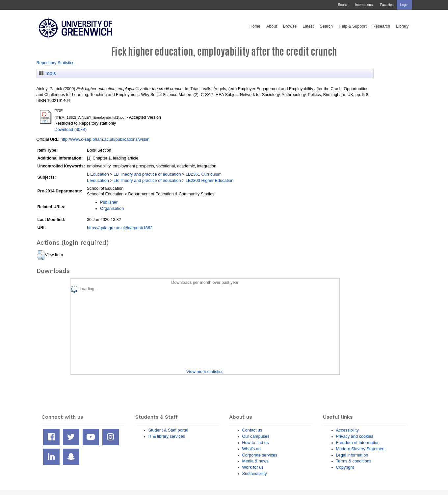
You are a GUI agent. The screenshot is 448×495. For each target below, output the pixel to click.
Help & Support (353, 26)
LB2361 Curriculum (204, 174)
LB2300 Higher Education (210, 180)
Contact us (252, 430)
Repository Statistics (56, 63)
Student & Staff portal (168, 430)
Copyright (345, 467)
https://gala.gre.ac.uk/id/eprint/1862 (120, 228)
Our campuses (256, 436)
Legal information (352, 455)
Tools (47, 73)
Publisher (109, 202)
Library (402, 26)
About (272, 26)
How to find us (256, 443)
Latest (308, 26)
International (364, 5)
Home (255, 26)
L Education (98, 174)
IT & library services (167, 436)
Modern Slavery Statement (361, 449)
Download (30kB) (71, 129)
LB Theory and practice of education (147, 174)
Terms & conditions (354, 461)
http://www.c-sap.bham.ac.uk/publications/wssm (105, 139)
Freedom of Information (358, 443)
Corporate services (260, 455)
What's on (251, 449)
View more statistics (205, 371)
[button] (41, 255)
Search (343, 5)
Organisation (112, 208)
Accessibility (347, 430)
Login (404, 5)
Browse (290, 26)
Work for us (253, 467)
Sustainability (255, 473)
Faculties (387, 5)
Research (382, 26)
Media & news (255, 461)
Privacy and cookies (355, 436)
